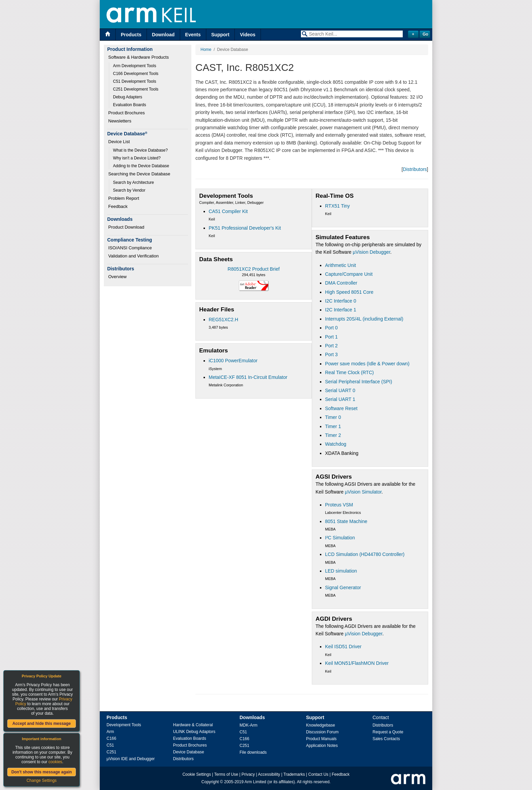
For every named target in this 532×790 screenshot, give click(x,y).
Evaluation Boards (129, 105)
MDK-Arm (249, 725)
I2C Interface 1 (341, 310)
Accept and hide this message (41, 724)
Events (193, 35)
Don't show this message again (41, 772)
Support (221, 35)
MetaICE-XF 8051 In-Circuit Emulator (248, 377)
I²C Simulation (340, 538)
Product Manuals (321, 739)
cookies (55, 762)
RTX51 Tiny (337, 206)
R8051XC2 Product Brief (254, 269)
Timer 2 (333, 435)
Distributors (415, 169)
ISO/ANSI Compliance (130, 248)
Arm (110, 732)
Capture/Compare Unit (349, 274)
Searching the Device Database (139, 174)
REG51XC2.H (223, 320)
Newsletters (120, 121)
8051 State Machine (346, 521)
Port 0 (331, 328)
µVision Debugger (372, 252)
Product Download (126, 227)
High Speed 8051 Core (349, 292)
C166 (111, 738)
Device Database (188, 752)
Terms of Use (226, 774)
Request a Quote (388, 732)
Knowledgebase (320, 725)
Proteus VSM (339, 505)
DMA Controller (341, 283)
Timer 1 (333, 426)
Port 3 (331, 354)
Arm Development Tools (135, 66)
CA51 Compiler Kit (228, 211)
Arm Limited (255, 782)
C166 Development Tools (136, 74)
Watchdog (336, 444)
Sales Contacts (386, 739)
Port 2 (331, 346)
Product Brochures (127, 113)
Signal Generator (343, 587)
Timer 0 (333, 417)
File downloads (253, 752)
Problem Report (124, 198)
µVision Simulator (363, 492)
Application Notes (322, 746)
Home (206, 50)
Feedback (118, 206)
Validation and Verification (134, 256)
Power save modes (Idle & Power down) (367, 364)
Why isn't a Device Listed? (137, 158)
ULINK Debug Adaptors (194, 732)
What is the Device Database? (140, 150)
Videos (248, 35)
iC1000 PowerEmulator (233, 361)
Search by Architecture (134, 182)
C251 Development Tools (136, 89)
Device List (119, 142)
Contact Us (318, 774)
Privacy (248, 774)
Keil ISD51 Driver (343, 647)
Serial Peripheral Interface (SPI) (359, 382)
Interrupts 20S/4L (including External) (364, 319)
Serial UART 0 (340, 390)
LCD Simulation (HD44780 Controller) (365, 554)
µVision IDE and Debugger (131, 759)
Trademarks (294, 774)
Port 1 (331, 337)
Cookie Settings (197, 774)
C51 (110, 745)
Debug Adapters (128, 97)
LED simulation (341, 571)
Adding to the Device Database (141, 166)
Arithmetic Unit (340, 265)
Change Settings (42, 781)
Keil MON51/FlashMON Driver (357, 663)
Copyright (210, 782)
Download (163, 35)
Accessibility (269, 774)
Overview (117, 277)
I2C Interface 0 (341, 301)
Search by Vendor (129, 190)
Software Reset (341, 408)
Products (131, 35)
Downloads (252, 717)
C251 (111, 752)
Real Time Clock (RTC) (349, 372)
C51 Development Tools (135, 81)
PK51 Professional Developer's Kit (245, 228)
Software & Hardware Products (138, 57)
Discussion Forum (322, 732)
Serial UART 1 (340, 399)
